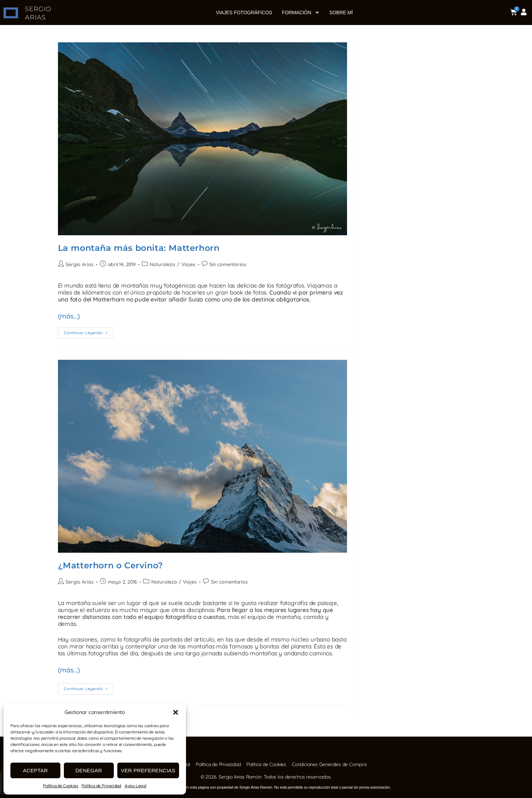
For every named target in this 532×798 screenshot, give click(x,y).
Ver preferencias (148, 770)
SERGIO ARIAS (39, 13)
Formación (301, 12)
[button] (176, 712)
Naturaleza (161, 264)
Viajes (187, 264)
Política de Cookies (61, 786)
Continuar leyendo (89, 329)
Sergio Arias (79, 264)
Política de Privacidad (101, 786)
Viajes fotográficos (244, 12)
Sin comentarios (226, 264)
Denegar (88, 770)
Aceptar (35, 770)
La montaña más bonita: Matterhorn (139, 248)
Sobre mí (341, 12)
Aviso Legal (136, 786)
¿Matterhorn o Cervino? (111, 564)
